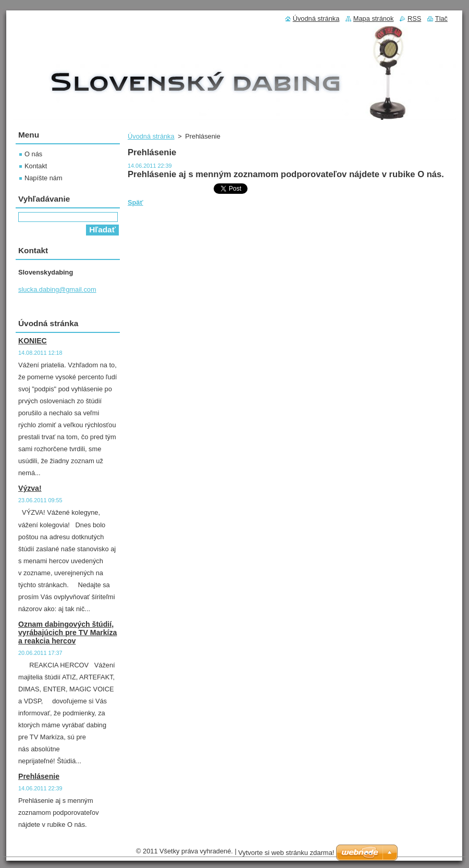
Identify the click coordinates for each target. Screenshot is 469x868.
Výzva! (30, 488)
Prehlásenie (39, 776)
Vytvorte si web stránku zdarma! (286, 853)
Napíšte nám (44, 178)
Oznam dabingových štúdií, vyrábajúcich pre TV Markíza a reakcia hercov (67, 633)
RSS (414, 18)
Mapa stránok (374, 18)
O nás (33, 154)
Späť (135, 202)
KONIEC (33, 341)
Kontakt (36, 166)
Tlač (441, 18)
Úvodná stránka (151, 136)
